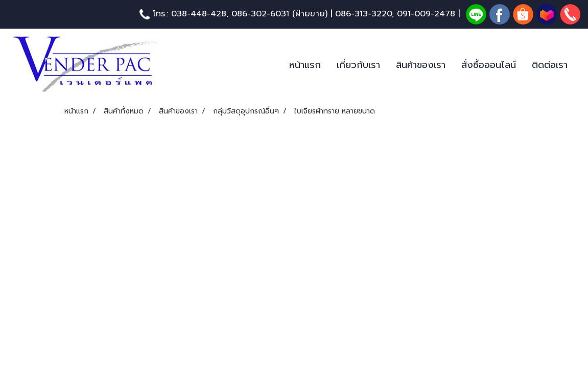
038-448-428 (199, 14)
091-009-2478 (426, 14)
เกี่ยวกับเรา (358, 65)
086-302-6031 (260, 14)
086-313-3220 (363, 14)
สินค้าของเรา (421, 65)
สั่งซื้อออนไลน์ (489, 65)
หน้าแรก (305, 65)
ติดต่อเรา (550, 65)
